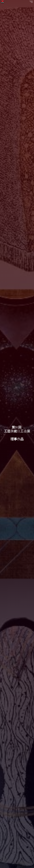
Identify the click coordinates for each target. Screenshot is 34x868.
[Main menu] (31, 2)
